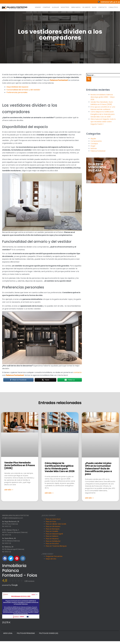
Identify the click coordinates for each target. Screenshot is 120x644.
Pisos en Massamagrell (54, 534)
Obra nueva (76, 7)
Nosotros (65, 7)
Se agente (86, 7)
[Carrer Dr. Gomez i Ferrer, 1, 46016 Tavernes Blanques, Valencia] (99, 548)
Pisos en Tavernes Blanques (56, 546)
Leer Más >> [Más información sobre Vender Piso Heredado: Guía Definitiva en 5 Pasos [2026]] (9, 490)
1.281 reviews (29, 581)
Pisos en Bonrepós (53, 529)
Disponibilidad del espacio (17, 87)
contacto (78, 372)
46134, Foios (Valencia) (10, 524)
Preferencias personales (17, 92)
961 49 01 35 (7, 526)
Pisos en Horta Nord (53, 519)
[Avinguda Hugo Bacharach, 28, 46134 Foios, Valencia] (99, 524)
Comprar (46, 7)
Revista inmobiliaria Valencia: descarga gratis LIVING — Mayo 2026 (103, 97)
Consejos (60, 44)
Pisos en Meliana (52, 536)
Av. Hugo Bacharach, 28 (11, 522)
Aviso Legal (8, 633)
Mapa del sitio (51, 559)
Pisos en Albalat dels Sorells (56, 524)
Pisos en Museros (52, 539)
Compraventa (96, 141)
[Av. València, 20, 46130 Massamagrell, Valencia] (99, 595)
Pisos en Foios (51, 522)
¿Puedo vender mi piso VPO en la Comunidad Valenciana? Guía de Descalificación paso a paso (98, 469)
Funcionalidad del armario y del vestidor (23, 90)
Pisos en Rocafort (52, 544)
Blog (94, 7)
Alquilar (55, 7)
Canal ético (113, 7)
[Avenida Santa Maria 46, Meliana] (99, 572)
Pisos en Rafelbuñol (53, 541)
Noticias (94, 148)
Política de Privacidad (26, 633)
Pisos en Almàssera (53, 526)
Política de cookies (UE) (49, 633)
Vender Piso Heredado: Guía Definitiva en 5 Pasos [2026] (20, 465)
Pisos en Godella (52, 531)
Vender (38, 7)
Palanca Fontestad (59, 80)
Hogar (93, 146)
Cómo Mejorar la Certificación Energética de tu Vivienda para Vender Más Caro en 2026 (103, 114)
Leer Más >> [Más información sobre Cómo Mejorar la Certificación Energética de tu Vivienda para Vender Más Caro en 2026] (49, 493)
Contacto (102, 7)
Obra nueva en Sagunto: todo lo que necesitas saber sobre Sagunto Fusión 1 (103, 122)
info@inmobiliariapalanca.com (13, 518)
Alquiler (93, 139)
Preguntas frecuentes (54, 556)
